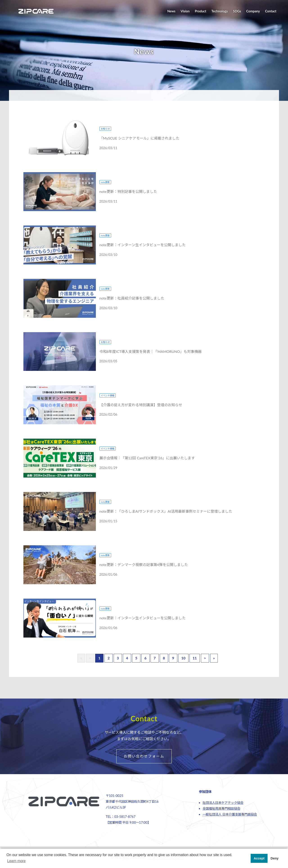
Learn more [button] (16, 861)
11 (195, 658)
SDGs (237, 11)
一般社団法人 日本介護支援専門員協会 (230, 814)
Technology (220, 11)
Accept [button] (259, 858)
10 (183, 658)
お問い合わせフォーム (144, 756)
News (171, 11)
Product (201, 11)
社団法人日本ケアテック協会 (223, 803)
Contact (271, 11)
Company (253, 11)
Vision (185, 11)
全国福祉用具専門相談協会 (221, 808)
